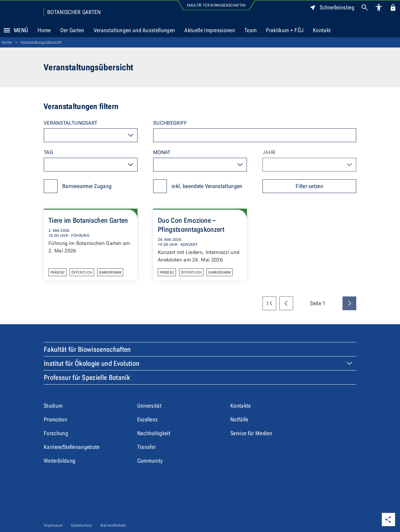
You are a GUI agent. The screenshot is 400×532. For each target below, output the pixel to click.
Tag (48, 152)
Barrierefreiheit (113, 525)
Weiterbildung (60, 461)
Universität (150, 406)
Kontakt (322, 30)
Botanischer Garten (74, 12)
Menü (14, 30)
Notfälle (239, 419)
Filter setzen (309, 186)
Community (150, 461)
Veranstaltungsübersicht (41, 42)
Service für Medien (251, 433)
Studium (53, 406)
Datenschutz (82, 525)
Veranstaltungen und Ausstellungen (135, 30)
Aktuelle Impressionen (210, 30)
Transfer (147, 447)
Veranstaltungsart (70, 123)
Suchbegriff (170, 123)
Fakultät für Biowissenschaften (216, 5)
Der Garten (72, 30)
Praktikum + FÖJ (285, 30)
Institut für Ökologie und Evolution (92, 363)
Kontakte (241, 406)
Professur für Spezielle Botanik (87, 378)
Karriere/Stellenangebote (72, 447)
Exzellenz (147, 419)
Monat (162, 152)
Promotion (55, 419)
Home (44, 30)
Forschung (56, 433)
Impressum (53, 525)
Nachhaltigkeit (154, 433)
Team (250, 30)
